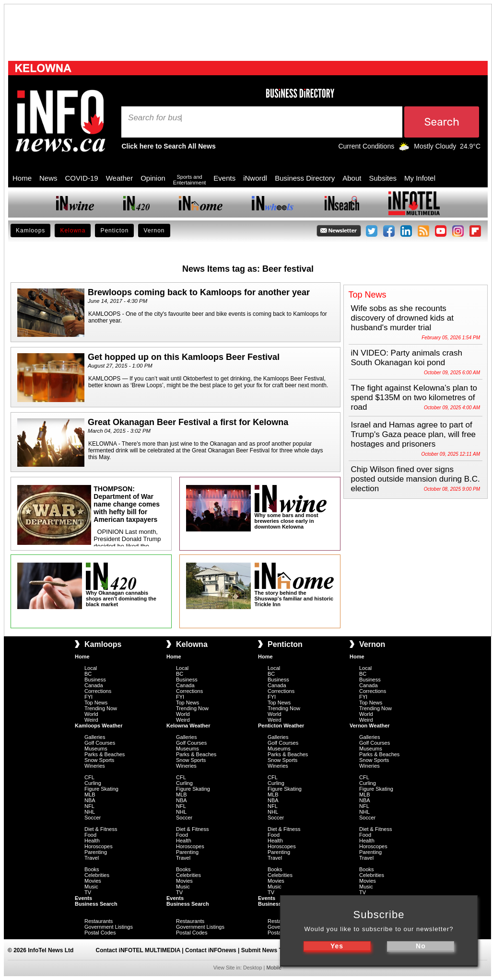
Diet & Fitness (101, 829)
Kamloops (30, 231)
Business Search (96, 904)
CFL (89, 777)
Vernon (154, 231)
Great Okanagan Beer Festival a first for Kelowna (188, 422)
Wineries (95, 766)
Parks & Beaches (105, 754)
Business (95, 680)
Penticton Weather (281, 726)
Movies (93, 881)
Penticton (114, 231)
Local (91, 668)
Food (90, 835)
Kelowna (73, 231)
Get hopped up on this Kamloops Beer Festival (184, 357)
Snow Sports (99, 760)
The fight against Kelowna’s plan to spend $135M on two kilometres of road (414, 398)
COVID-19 (82, 178)
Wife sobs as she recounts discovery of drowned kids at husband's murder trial (403, 318)
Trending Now (101, 708)
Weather (119, 178)
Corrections (98, 691)
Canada (94, 685)
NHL (90, 812)
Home (22, 178)
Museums (96, 749)
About (352, 178)
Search (142, 118)
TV (88, 892)
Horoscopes (99, 846)
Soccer (93, 818)
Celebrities (97, 875)
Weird (91, 720)
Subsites (383, 178)
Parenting (96, 852)
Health (92, 841)
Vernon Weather (370, 726)
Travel (92, 858)
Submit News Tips (266, 950)
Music (91, 887)
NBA (90, 800)
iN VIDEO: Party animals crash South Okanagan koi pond (407, 358)
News (48, 178)
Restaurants (99, 921)
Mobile (274, 968)
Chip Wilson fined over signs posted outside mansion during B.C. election (416, 479)
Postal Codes (100, 933)
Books (92, 869)
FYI (88, 697)
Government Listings (109, 927)
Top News (96, 703)
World (91, 714)
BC (88, 674)
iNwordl (255, 178)
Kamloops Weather (99, 726)
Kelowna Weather (188, 726)
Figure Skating (101, 789)
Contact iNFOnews (211, 950)
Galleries (95, 737)
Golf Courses (100, 743)
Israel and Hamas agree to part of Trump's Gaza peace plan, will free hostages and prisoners (414, 434)
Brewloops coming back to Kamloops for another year (199, 292)
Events (224, 178)
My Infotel (420, 178)
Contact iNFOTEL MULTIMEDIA (138, 950)
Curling (93, 783)
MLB (90, 795)
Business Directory (305, 178)
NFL (89, 806)
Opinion (153, 178)
